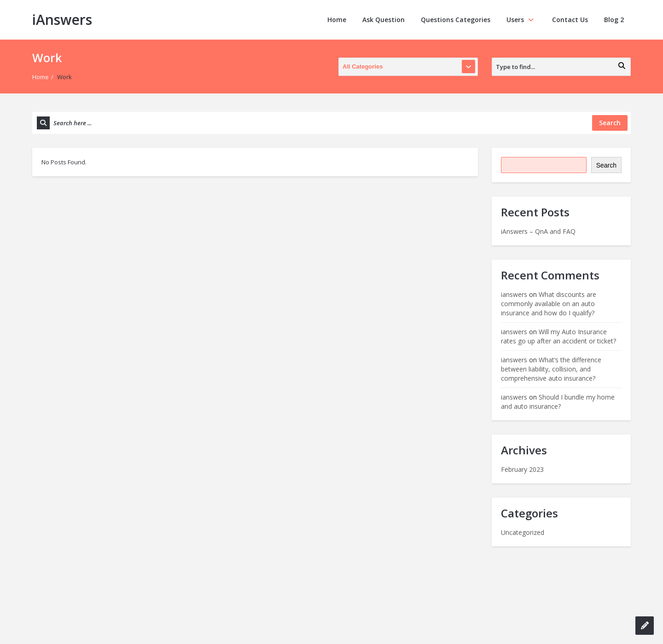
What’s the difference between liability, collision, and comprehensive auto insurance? (551, 369)
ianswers (514, 294)
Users (521, 20)
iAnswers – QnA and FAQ (538, 231)
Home (337, 20)
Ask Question (384, 20)
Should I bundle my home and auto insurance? (558, 402)
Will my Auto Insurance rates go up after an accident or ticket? (558, 336)
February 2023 (522, 469)
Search (606, 165)
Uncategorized (523, 532)
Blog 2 (614, 20)
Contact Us (570, 20)
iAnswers (62, 20)
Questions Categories (456, 20)
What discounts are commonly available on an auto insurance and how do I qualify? (549, 304)
